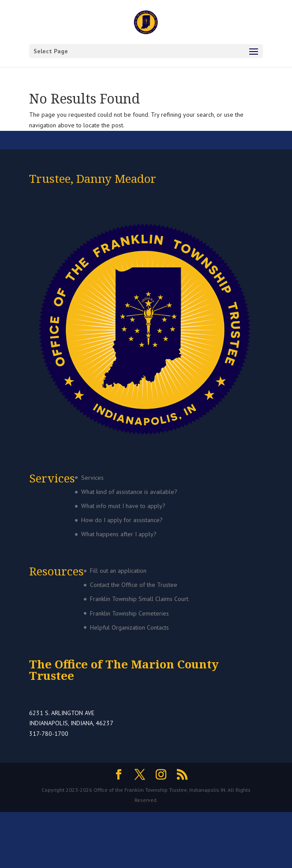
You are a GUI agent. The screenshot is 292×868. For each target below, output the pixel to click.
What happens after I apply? (119, 534)
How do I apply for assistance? (122, 520)
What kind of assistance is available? (129, 492)
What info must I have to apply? (123, 506)
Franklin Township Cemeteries (129, 613)
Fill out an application (118, 571)
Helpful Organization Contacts (129, 627)
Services (92, 478)
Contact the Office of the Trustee (134, 585)
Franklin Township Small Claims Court (139, 599)
